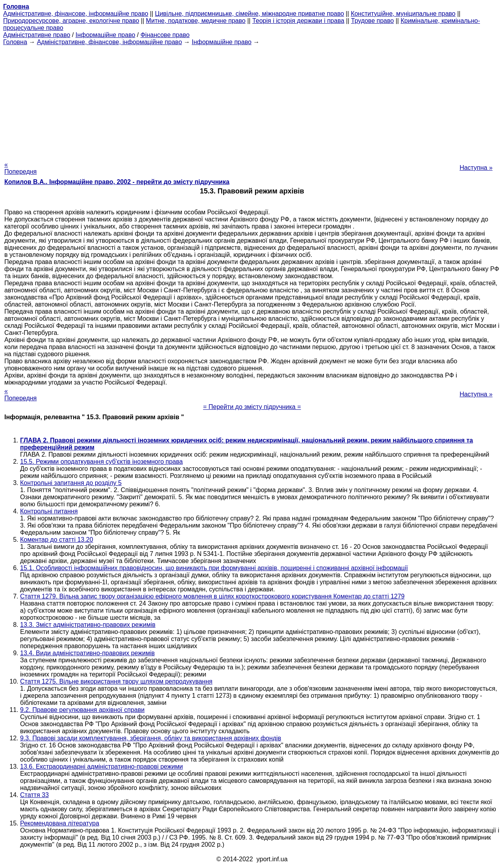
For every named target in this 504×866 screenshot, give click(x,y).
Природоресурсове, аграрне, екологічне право (71, 21)
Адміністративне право (37, 35)
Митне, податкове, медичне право (196, 21)
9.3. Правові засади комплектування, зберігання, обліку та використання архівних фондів (151, 738)
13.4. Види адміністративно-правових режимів (87, 653)
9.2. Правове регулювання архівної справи (82, 710)
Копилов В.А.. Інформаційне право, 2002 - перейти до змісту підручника (117, 182)
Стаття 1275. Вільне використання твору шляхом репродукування (116, 681)
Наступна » (476, 168)
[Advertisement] (252, 101)
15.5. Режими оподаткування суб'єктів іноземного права (101, 462)
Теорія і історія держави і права (298, 21)
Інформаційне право (106, 35)
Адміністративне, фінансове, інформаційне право (76, 14)
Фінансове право (165, 35)
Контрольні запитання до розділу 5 (71, 483)
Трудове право (373, 21)
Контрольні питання (49, 511)
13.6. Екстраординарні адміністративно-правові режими (101, 767)
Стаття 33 (34, 795)
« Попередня (20, 168)
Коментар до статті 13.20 (57, 540)
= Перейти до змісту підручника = (252, 407)
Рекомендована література (60, 823)
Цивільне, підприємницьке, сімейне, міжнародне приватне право (250, 14)
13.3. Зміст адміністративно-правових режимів (88, 625)
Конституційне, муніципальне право (403, 14)
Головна (15, 42)
